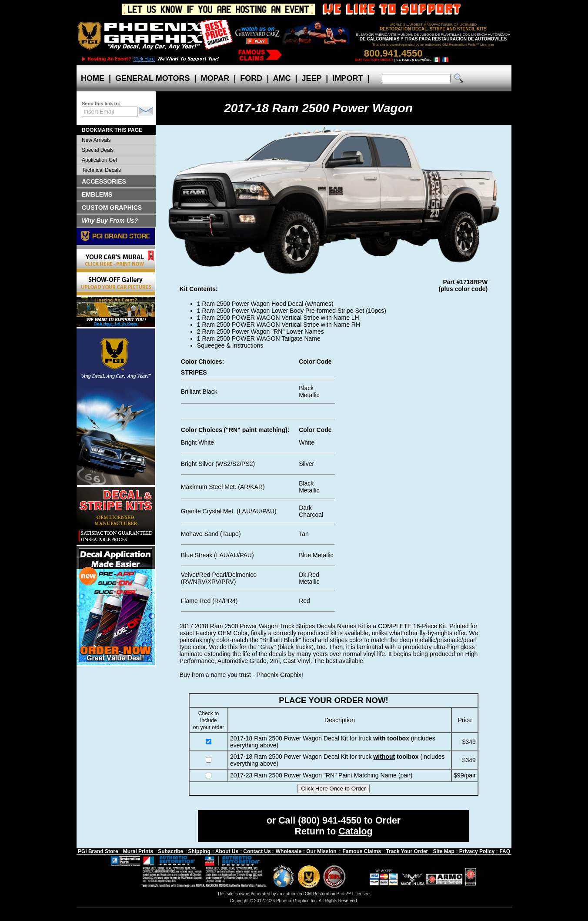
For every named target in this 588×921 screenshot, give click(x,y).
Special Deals (98, 150)
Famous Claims (362, 851)
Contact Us (257, 851)
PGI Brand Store (98, 851)
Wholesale (289, 851)
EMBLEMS (97, 194)
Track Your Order (407, 851)
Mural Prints (138, 851)
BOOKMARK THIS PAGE (112, 130)
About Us (227, 851)
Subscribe (170, 851)
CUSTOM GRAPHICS (112, 208)
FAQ (505, 851)
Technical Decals (101, 170)
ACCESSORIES (104, 181)
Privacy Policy (477, 851)
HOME (93, 78)
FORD (251, 78)
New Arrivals (96, 140)
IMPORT (347, 78)
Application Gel (99, 160)
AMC (282, 78)
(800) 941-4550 (330, 821)
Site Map (443, 851)
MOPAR (215, 78)
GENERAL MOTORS (152, 78)
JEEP (312, 78)
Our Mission (321, 851)
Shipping (199, 851)
